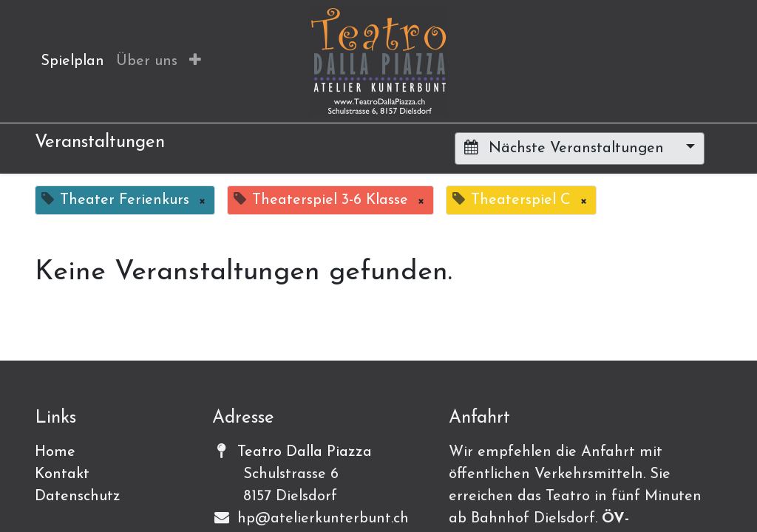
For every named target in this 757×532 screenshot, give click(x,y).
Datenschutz (78, 497)
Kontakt (62, 474)
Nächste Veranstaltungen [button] (566, 148)
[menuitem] (72, 61)
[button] (195, 61)
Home (55, 452)
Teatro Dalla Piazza (305, 452)
